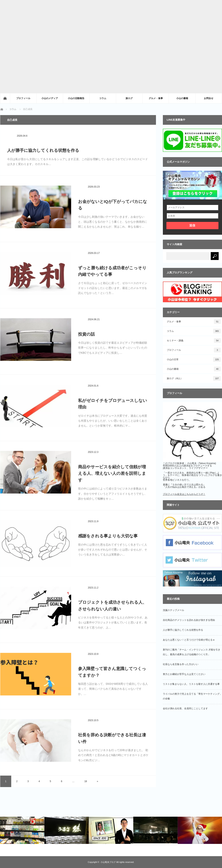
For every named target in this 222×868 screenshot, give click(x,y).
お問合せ (209, 98)
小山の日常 (194, 359)
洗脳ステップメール (173, 610)
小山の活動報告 (76, 98)
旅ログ (129, 98)
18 (86, 781)
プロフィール (23, 98)
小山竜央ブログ (108, 862)
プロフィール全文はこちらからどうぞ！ (184, 494)
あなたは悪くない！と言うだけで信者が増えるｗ (189, 640)
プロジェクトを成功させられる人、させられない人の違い (112, 606)
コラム (103, 98)
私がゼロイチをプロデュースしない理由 (113, 404)
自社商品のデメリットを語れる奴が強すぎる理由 (189, 620)
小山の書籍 (182, 98)
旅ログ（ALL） (194, 378)
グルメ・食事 (156, 98)
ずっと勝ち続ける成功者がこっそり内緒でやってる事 (112, 271)
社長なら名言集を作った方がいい (181, 664)
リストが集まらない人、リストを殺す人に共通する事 (191, 684)
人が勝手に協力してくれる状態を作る (43, 150)
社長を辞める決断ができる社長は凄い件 (112, 738)
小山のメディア (50, 98)
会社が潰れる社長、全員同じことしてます (185, 708)
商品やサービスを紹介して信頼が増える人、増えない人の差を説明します (112, 473)
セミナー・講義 (194, 341)
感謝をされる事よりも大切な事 (108, 536)
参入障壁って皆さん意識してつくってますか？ (112, 672)
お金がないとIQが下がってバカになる (113, 205)
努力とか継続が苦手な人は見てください (184, 674)
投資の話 (86, 334)
